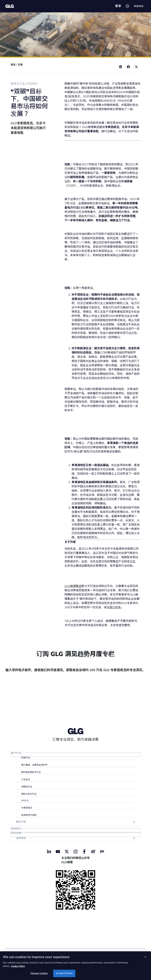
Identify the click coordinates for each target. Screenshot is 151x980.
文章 (20, 65)
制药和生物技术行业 (31, 773)
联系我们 (16, 829)
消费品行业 (27, 787)
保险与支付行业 (29, 794)
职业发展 (16, 834)
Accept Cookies (64, 973)
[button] (120, 67)
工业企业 (26, 780)
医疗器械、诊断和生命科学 (34, 765)
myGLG (25, 801)
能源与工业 (18, 84)
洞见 (13, 65)
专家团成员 (27, 808)
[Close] (145, 957)
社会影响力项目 (29, 815)
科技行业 (26, 758)
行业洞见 (32, 84)
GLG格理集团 (73, 586)
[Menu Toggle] (139, 6)
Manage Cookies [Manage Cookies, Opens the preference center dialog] (39, 973)
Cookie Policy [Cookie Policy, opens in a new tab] (18, 966)
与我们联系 (114, 607)
